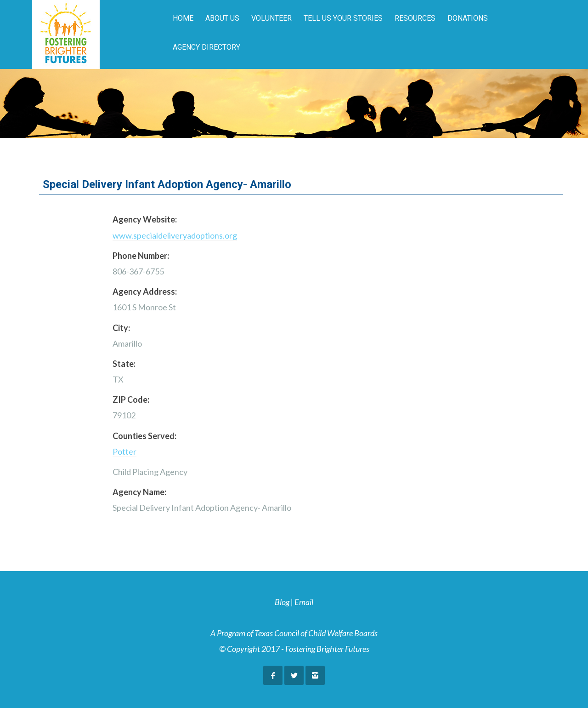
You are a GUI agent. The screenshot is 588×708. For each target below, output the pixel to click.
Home (183, 18)
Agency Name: (139, 492)
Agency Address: (145, 291)
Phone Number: (141, 256)
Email (304, 602)
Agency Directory (206, 47)
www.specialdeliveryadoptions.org (175, 235)
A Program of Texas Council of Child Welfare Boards (294, 633)
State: (124, 364)
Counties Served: (144, 436)
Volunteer (271, 18)
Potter (124, 451)
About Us (222, 18)
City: (121, 328)
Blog (282, 602)
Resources (415, 18)
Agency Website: (145, 219)
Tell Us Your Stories (343, 18)
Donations (468, 18)
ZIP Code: (131, 400)
